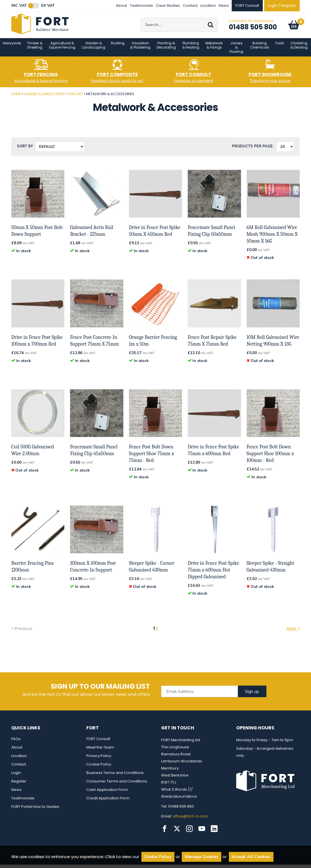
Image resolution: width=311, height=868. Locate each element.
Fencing (75, 97)
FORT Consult (98, 742)
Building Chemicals (260, 49)
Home (16, 97)
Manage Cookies (202, 857)
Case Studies (168, 6)
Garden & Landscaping (94, 49)
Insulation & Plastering (140, 49)
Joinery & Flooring (236, 51)
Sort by (25, 150)
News (224, 6)
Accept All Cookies (251, 857)
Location (208, 6)
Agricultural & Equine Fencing (62, 49)
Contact (190, 6)
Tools (280, 46)
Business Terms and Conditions (115, 776)
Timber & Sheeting (35, 49)
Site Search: (141, 20)
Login (16, 776)
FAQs (16, 742)
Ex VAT (48, 6)
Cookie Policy (99, 768)
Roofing (118, 46)
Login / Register (282, 6)
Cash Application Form (107, 793)
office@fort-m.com (190, 820)
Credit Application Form (108, 802)
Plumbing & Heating (191, 49)
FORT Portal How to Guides (35, 810)
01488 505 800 (253, 29)
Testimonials (141, 6)
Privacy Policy (99, 759)
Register (19, 785)
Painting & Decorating (166, 49)
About (121, 6)
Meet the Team (100, 751)
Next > (293, 632)
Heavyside (12, 46)
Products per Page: (253, 150)
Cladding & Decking (299, 49)
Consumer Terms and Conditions (117, 785)
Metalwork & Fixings (214, 49)
